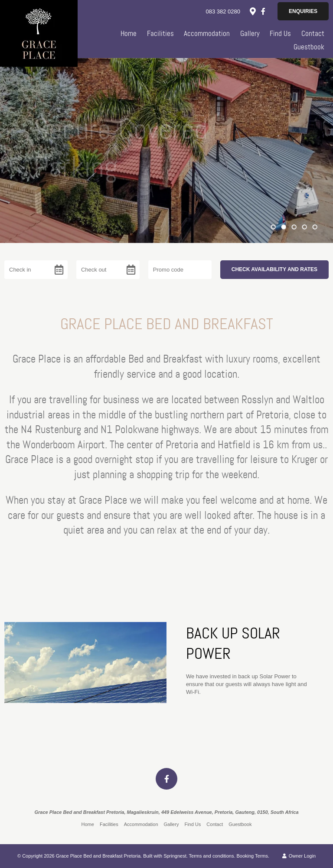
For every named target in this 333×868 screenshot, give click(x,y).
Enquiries (303, 11)
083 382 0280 (223, 11)
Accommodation (207, 33)
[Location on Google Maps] (252, 11)
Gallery (250, 33)
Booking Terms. (253, 856)
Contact (313, 33)
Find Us (280, 33)
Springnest (175, 856)
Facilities (160, 33)
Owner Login (299, 856)
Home (129, 33)
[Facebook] (263, 11)
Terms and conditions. (212, 856)
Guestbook (309, 47)
